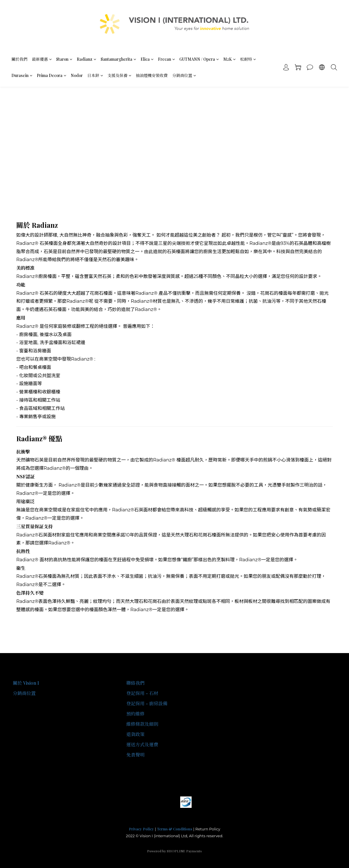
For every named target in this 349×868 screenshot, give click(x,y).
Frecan (166, 59)
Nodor (77, 75)
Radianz (86, 59)
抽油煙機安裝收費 (152, 75)
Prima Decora (51, 75)
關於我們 (19, 59)
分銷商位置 (184, 75)
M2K (229, 59)
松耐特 (248, 59)
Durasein (22, 75)
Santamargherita (118, 59)
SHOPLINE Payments (184, 851)
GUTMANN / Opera (199, 59)
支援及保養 (119, 75)
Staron (64, 59)
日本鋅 (95, 75)
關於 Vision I (26, 683)
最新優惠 (42, 59)
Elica (147, 59)
